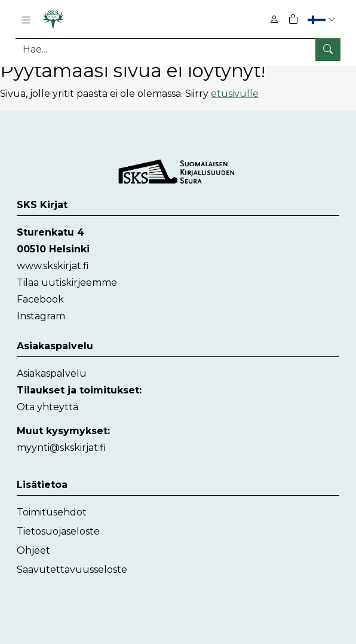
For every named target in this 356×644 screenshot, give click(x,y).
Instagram (41, 316)
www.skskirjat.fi (53, 266)
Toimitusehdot (52, 512)
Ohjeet (33, 550)
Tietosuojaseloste (58, 531)
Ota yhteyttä (47, 407)
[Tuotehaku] (178, 49)
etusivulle (235, 94)
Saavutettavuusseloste (72, 570)
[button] (323, 19)
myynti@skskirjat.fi (61, 448)
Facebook (40, 299)
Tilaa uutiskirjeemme (67, 283)
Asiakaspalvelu (52, 373)
